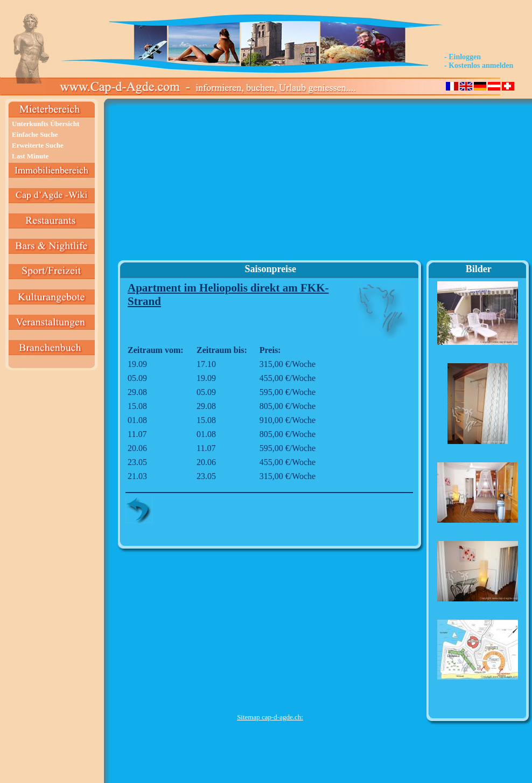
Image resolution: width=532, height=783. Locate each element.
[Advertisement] (270, 184)
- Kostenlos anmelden (479, 65)
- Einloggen (463, 57)
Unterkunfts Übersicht (45, 124)
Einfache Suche (35, 134)
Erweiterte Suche (38, 145)
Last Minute (30, 156)
